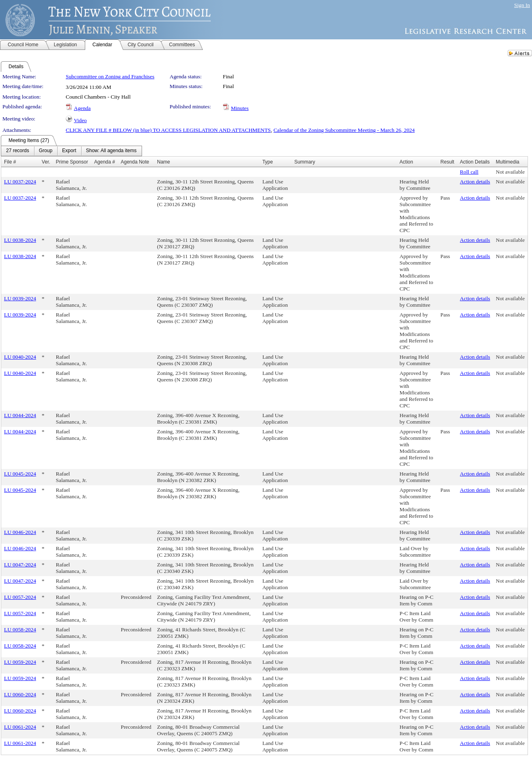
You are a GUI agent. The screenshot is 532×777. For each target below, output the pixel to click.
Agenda (82, 108)
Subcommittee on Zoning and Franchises (110, 76)
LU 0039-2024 (20, 298)
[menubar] (71, 151)
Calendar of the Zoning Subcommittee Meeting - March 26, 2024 (344, 130)
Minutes (240, 108)
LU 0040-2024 (20, 357)
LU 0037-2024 (20, 182)
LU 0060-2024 (20, 694)
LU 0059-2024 (20, 662)
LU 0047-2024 (20, 565)
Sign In (522, 5)
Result (447, 162)
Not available (510, 172)
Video (80, 120)
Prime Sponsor (72, 162)
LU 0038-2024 (20, 240)
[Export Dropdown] (69, 151)
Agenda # (104, 162)
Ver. (46, 162)
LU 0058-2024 (20, 630)
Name (164, 162)
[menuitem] (18, 151)
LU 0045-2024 (20, 474)
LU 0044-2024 (20, 415)
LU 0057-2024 (20, 597)
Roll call (469, 172)
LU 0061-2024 (20, 727)
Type (267, 162)
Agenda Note (135, 162)
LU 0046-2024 (20, 532)
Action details (475, 182)
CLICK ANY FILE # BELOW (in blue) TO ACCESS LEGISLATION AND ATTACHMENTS (168, 130)
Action (406, 162)
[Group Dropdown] (46, 151)
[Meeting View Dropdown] (111, 151)
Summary (305, 162)
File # (10, 162)
